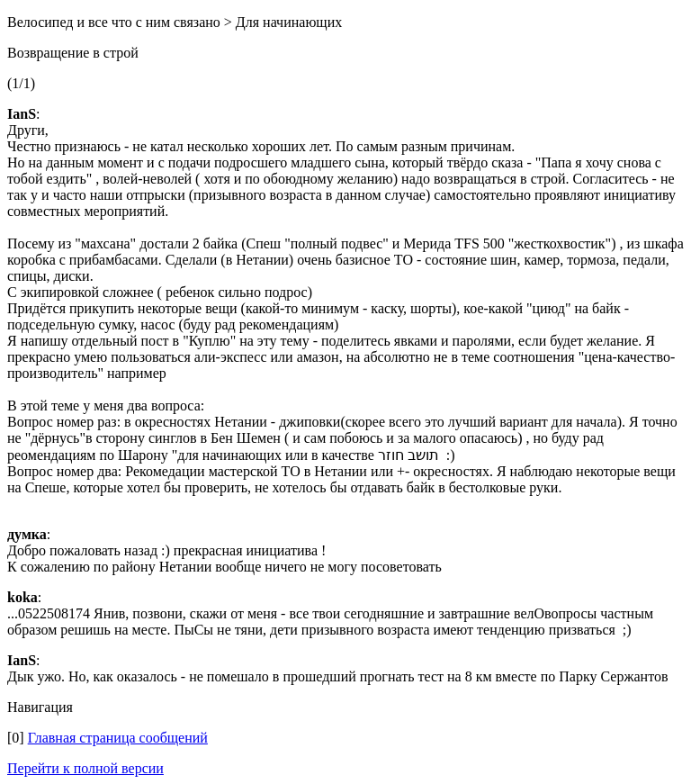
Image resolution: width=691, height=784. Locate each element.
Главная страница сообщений (118, 738)
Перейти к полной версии (85, 768)
